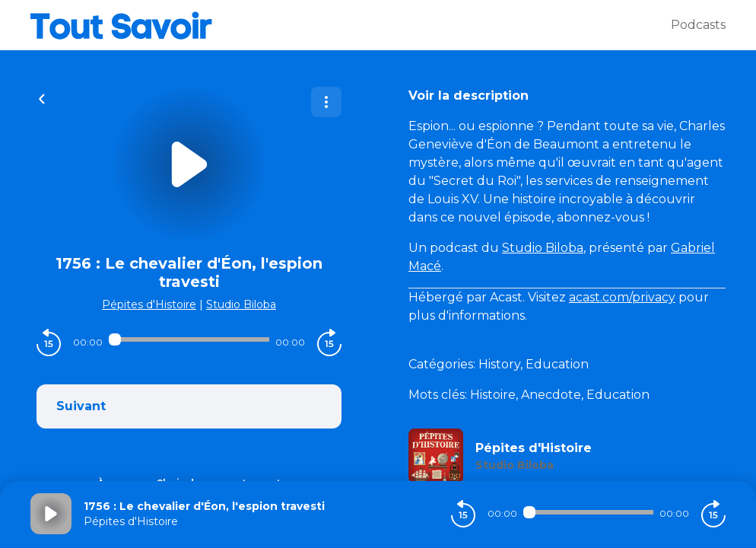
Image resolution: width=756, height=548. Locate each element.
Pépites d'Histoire (149, 304)
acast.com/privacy (622, 297)
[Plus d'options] (326, 102)
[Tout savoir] (351, 25)
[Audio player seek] (189, 339)
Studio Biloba (241, 304)
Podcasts (698, 25)
